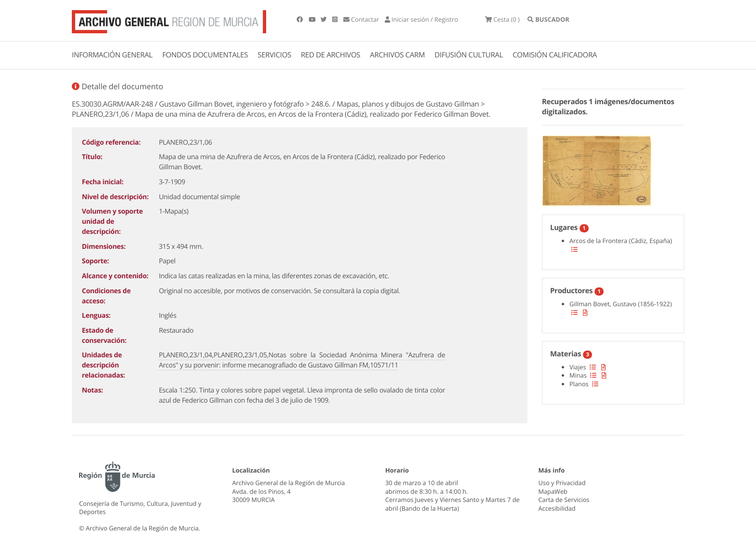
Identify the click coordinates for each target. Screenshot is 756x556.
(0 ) (502, 19)
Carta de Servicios (564, 500)
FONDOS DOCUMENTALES (205, 55)
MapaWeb (553, 491)
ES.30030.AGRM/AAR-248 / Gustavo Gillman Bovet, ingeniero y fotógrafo (188, 104)
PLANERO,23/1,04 (185, 355)
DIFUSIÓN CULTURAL (469, 55)
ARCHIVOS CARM (397, 55)
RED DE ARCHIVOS (331, 55)
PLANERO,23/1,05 (240, 355)
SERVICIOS (274, 55)
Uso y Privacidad (562, 483)
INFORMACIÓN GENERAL (112, 55)
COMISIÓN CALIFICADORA (555, 55)
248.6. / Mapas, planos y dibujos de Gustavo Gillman (395, 104)
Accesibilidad (557, 508)
